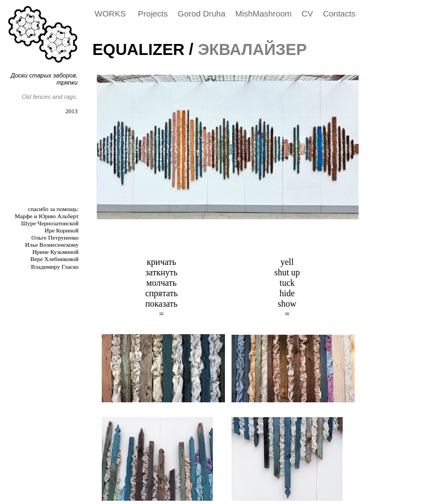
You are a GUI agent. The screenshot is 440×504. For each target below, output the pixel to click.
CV (307, 13)
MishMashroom (264, 13)
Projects (153, 13)
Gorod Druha (202, 13)
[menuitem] (114, 14)
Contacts (339, 13)
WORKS (111, 13)
